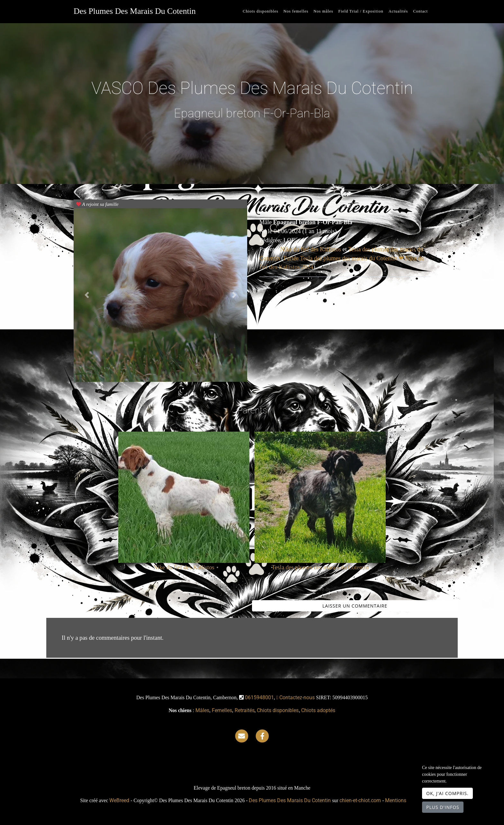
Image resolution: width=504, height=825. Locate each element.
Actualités (398, 11)
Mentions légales (404, 800)
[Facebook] (262, 736)
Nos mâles (323, 11)
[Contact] (242, 736)
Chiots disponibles (261, 11)
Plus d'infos (443, 807)
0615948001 (259, 697)
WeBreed (119, 800)
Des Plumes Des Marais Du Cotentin (135, 11)
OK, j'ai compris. (447, 793)
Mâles (202, 710)
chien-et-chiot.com (361, 800)
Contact (420, 11)
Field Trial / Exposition (361, 11)
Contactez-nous (296, 697)
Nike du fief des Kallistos (311, 249)
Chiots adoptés (318, 710)
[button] (87, 295)
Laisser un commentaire (355, 606)
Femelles (222, 710)
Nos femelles (296, 11)
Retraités (245, 710)
